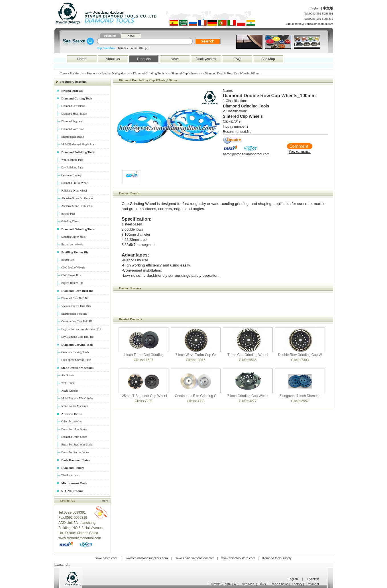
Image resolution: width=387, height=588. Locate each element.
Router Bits (68, 260)
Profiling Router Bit (75, 252)
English (315, 8)
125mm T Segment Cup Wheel (143, 396)
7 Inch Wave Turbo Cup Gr (195, 355)
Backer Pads (68, 214)
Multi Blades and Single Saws (79, 144)
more (105, 501)
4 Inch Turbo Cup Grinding (143, 355)
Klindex (123, 48)
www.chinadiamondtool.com (195, 558)
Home (82, 59)
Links (262, 584)
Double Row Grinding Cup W (300, 355)
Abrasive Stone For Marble (77, 206)
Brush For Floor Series (74, 429)
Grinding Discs (70, 221)
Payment (313, 584)
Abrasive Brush (72, 414)
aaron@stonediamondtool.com (314, 24)
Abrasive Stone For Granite (77, 198)
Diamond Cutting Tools (77, 98)
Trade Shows (279, 584)
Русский (313, 579)
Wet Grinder (68, 383)
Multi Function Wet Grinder (77, 398)
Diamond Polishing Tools (78, 152)
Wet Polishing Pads (72, 160)
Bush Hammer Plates (75, 460)
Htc (141, 48)
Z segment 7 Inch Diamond (300, 396)
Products (110, 36)
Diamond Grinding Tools (149, 73)
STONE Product (72, 491)
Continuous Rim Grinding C (195, 396)
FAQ (237, 59)
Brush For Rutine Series (75, 452)
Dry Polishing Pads (72, 167)
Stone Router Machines (75, 406)
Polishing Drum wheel (74, 191)
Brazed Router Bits (72, 283)
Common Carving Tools (75, 352)
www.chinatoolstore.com (238, 558)
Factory (297, 584)
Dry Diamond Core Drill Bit (77, 337)
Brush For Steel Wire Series (77, 444)
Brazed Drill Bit (72, 91)
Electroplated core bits (74, 314)
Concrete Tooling (71, 175)
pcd (147, 48)
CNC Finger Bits (71, 275)
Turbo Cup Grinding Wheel (248, 355)
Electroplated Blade (73, 137)
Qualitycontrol (206, 59)
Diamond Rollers (73, 468)
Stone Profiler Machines (77, 368)
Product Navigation (114, 73)
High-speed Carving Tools (76, 360)
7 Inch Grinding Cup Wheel (248, 396)
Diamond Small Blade (74, 114)
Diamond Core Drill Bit (77, 291)
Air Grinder (68, 375)
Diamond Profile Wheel (75, 183)
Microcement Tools (74, 483)
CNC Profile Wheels (73, 267)
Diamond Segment (72, 121)
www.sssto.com (106, 558)
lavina (134, 48)
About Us (113, 59)
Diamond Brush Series (74, 437)
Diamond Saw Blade (73, 106)
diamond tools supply (277, 558)
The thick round (70, 475)
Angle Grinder (70, 391)
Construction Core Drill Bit (77, 321)
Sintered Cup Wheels (185, 73)
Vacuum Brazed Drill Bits (76, 306)
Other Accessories (72, 421)
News (131, 36)
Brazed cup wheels (72, 244)
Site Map (268, 59)
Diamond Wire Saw (73, 129)
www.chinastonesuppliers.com (147, 558)
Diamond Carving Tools (77, 345)
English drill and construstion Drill (81, 329)
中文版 (328, 8)
